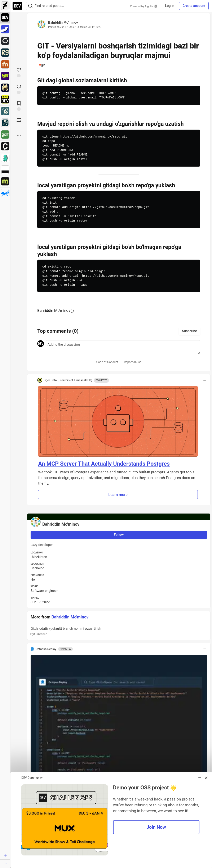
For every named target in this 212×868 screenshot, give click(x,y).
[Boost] (19, 120)
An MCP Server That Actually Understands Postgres (104, 464)
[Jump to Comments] (19, 89)
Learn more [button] (118, 495)
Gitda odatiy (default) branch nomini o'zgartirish (118, 632)
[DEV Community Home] (17, 6)
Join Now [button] (156, 827)
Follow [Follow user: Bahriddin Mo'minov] (119, 535)
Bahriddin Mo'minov (63, 22)
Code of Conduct (107, 362)
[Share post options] (19, 135)
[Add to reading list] (19, 106)
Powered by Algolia (143, 6)
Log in (170, 6)
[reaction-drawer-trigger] (19, 72)
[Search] (30, 6)
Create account (194, 6)
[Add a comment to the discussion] (123, 347)
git (42, 65)
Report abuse (133, 362)
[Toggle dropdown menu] (204, 380)
